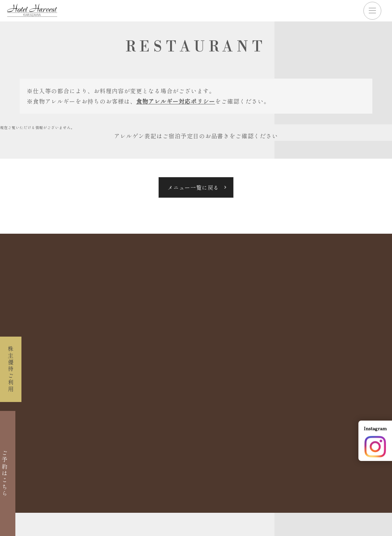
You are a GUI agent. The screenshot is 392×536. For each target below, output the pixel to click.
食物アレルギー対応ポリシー (176, 101)
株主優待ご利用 (11, 369)
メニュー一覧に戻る (193, 187)
